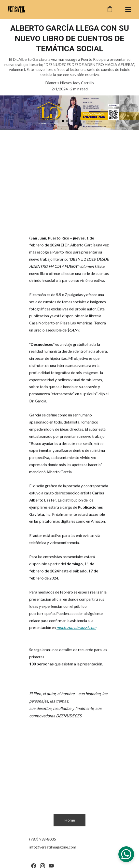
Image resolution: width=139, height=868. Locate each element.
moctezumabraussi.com (76, 630)
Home (70, 821)
